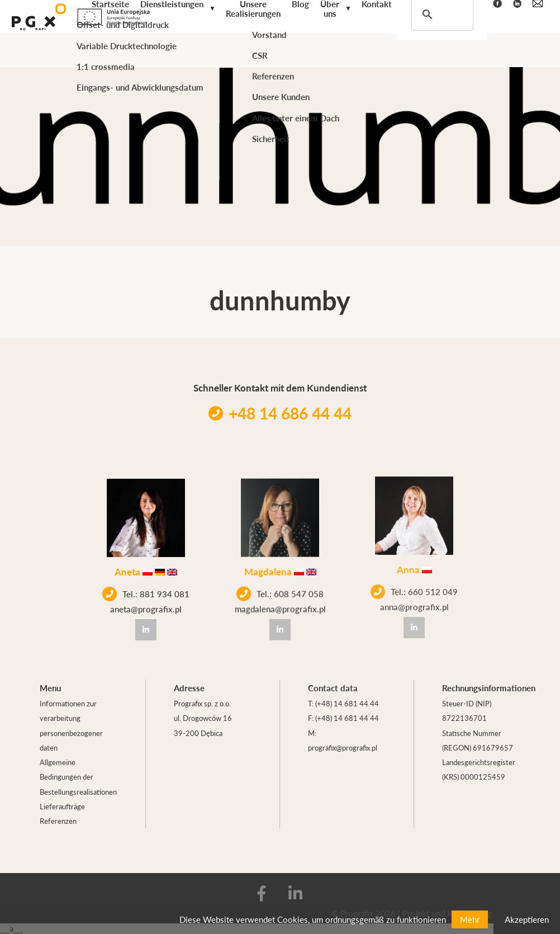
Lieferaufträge (62, 806)
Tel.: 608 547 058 (280, 588)
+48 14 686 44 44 (280, 413)
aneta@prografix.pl (146, 608)
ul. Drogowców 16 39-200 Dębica (203, 725)
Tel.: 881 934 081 (146, 593)
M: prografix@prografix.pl (343, 740)
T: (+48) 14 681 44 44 (343, 703)
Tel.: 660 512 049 (414, 578)
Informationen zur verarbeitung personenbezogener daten (71, 725)
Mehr (470, 919)
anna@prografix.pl (414, 593)
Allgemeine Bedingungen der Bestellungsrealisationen (78, 777)
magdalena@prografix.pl (280, 603)
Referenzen (58, 821)
